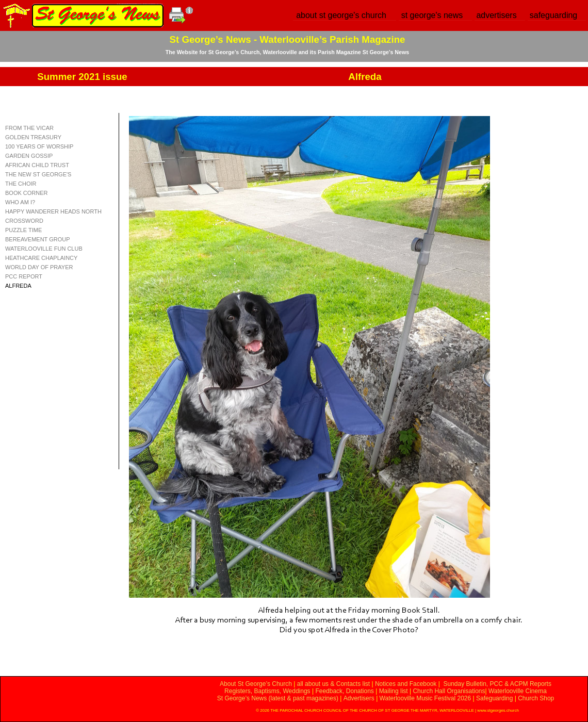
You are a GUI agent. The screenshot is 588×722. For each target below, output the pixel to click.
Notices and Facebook (406, 684)
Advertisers (359, 698)
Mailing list (394, 691)
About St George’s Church (256, 684)
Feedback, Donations (344, 691)
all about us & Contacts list (333, 684)
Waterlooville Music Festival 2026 (426, 698)
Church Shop (536, 698)
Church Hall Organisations (449, 691)
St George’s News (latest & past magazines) (278, 698)
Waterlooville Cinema (518, 691)
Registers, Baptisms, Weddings (267, 691)
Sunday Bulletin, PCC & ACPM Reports (497, 684)
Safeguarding (494, 698)
